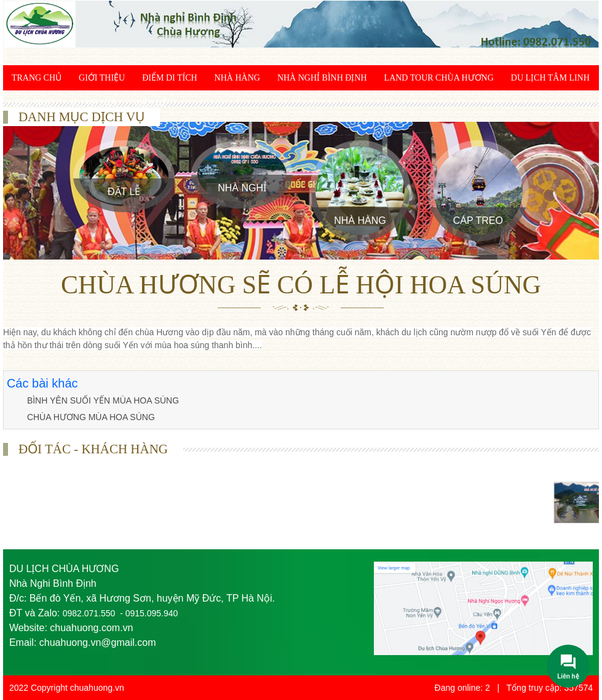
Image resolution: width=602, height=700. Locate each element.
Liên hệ (151, 103)
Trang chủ (37, 78)
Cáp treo (478, 221)
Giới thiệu (102, 78)
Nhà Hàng (237, 78)
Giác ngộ (33, 103)
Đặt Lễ (124, 192)
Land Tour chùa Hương (439, 78)
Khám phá (94, 103)
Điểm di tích (169, 78)
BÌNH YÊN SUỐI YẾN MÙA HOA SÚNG (103, 400)
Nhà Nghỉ (242, 188)
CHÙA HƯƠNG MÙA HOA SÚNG (91, 417)
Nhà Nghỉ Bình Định (322, 78)
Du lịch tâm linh (550, 78)
